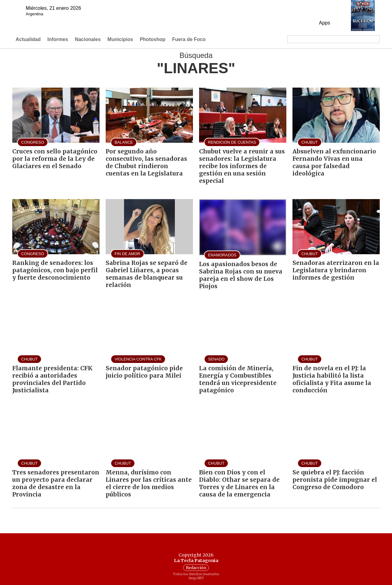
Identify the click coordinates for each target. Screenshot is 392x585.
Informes (58, 39)
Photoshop (153, 39)
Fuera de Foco (189, 39)
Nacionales (88, 39)
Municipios (120, 39)
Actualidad (28, 39)
